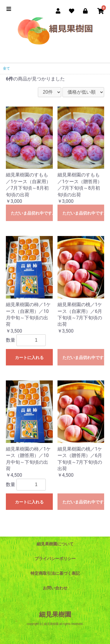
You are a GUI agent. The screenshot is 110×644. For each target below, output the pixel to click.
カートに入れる (29, 358)
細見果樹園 (55, 615)
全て (6, 68)
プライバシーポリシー (55, 559)
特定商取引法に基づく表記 (55, 573)
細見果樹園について (55, 544)
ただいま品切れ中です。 (32, 213)
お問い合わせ (55, 588)
